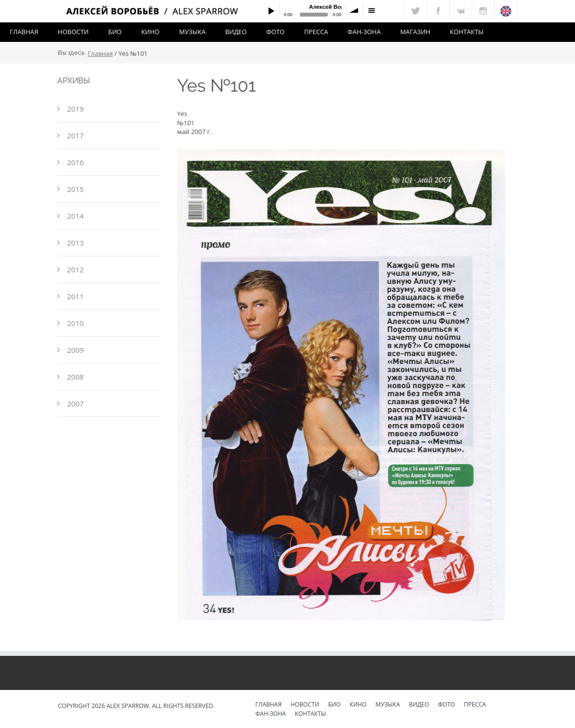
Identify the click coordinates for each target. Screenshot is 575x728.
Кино (151, 32)
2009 (75, 350)
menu (371, 11)
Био (115, 32)
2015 (75, 189)
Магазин (415, 32)
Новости (73, 32)
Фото (275, 32)
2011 (75, 296)
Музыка (192, 32)
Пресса (316, 32)
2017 (75, 135)
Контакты (467, 32)
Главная (24, 32)
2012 (75, 269)
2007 (75, 403)
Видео (236, 32)
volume (355, 11)
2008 (75, 377)
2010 (75, 323)
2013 (75, 243)
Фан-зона (364, 32)
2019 (75, 109)
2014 (75, 216)
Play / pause (271, 11)
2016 (75, 162)
